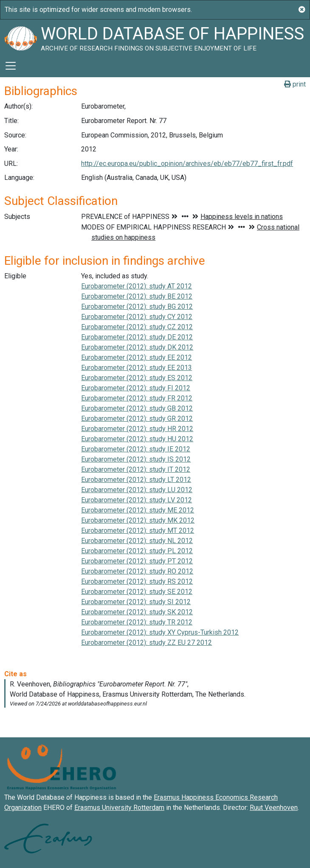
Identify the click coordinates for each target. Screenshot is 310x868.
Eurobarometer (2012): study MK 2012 (138, 520)
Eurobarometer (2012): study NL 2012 (137, 541)
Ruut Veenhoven (274, 808)
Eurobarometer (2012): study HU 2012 (137, 439)
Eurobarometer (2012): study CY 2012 (137, 317)
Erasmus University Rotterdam (119, 808)
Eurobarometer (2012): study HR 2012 (137, 429)
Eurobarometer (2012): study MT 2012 (138, 531)
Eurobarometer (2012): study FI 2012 (136, 388)
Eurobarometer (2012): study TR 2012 (137, 622)
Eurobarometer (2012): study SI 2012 (136, 602)
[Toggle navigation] (11, 66)
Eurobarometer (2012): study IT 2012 (136, 469)
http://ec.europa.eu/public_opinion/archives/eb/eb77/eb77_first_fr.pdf (187, 164)
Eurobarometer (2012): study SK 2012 (137, 612)
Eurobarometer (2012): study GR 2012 (137, 419)
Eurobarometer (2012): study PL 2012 (137, 551)
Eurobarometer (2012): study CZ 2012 (137, 327)
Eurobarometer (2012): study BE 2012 (137, 296)
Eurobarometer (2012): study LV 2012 (137, 500)
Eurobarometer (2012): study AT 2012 (137, 286)
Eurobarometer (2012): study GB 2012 (137, 408)
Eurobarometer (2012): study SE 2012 (137, 592)
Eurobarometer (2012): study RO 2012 (137, 571)
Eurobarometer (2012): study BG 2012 (137, 307)
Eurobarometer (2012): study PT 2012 (137, 561)
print (295, 84)
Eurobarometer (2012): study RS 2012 (137, 581)
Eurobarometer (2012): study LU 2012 (137, 490)
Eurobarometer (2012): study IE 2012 (136, 449)
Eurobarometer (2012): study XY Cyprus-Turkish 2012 (160, 632)
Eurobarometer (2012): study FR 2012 (137, 398)
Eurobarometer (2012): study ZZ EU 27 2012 (147, 643)
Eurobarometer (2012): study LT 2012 (136, 480)
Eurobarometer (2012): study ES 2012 (137, 378)
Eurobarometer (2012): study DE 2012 (137, 337)
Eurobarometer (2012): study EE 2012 (137, 357)
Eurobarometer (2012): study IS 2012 (136, 459)
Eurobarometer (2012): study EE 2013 (137, 368)
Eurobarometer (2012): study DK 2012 (137, 347)
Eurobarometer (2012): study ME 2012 (138, 510)
